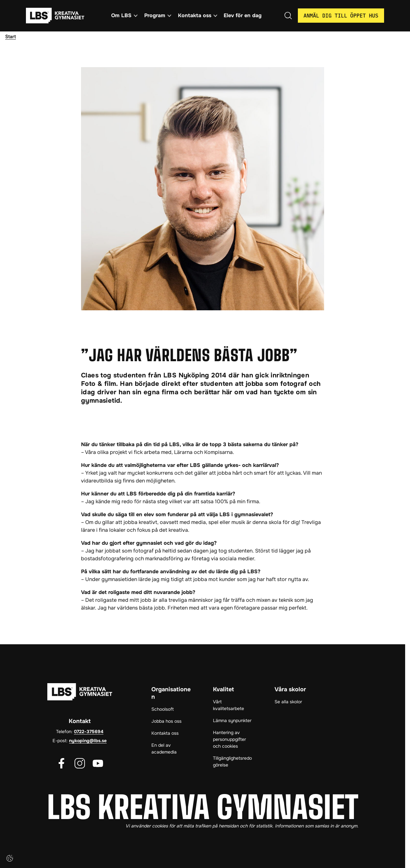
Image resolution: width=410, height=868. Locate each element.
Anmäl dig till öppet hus (341, 16)
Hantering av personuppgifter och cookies (229, 739)
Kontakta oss (165, 733)
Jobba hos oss (166, 721)
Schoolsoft (163, 709)
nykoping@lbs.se (88, 741)
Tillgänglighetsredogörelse (232, 761)
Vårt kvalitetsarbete (228, 705)
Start (11, 37)
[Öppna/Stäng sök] (288, 16)
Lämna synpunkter (232, 720)
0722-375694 (89, 731)
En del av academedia (164, 749)
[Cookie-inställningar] (10, 858)
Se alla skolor (288, 702)
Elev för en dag (243, 15)
